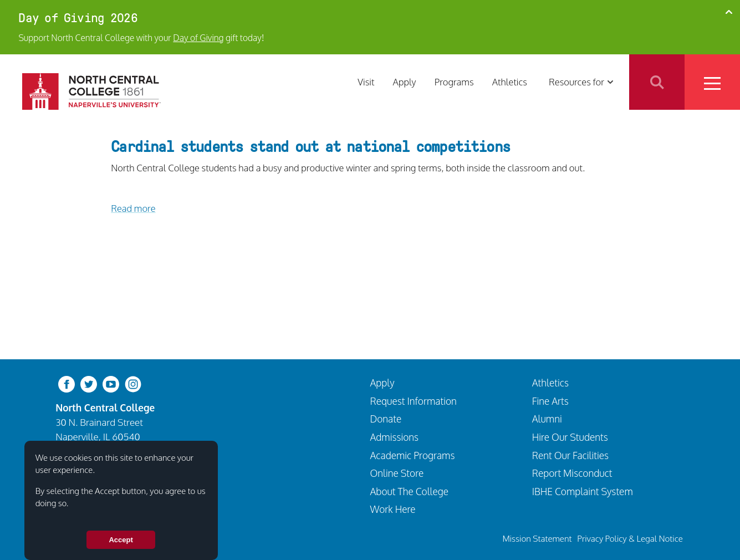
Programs (454, 82)
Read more (133, 208)
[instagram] (133, 383)
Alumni (547, 419)
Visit (366, 82)
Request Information (414, 401)
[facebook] (67, 383)
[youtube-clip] (111, 383)
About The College (410, 491)
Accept (121, 540)
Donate (386, 419)
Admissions (395, 437)
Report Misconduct (572, 473)
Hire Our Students (570, 437)
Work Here (393, 509)
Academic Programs (413, 455)
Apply (405, 82)
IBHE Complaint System (583, 491)
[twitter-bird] (89, 383)
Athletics (510, 82)
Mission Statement (537, 538)
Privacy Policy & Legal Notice (630, 538)
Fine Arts (550, 401)
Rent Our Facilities (570, 455)
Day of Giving (198, 38)
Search (657, 82)
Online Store (397, 473)
